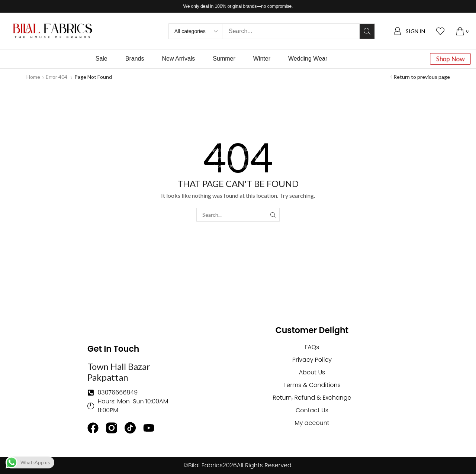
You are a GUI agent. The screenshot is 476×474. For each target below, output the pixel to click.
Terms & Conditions (312, 385)
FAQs (312, 347)
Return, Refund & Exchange (312, 398)
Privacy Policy (312, 360)
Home (33, 77)
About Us (312, 372)
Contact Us (312, 410)
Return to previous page (422, 77)
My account (312, 423)
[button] (409, 31)
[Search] (367, 31)
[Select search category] (196, 31)
